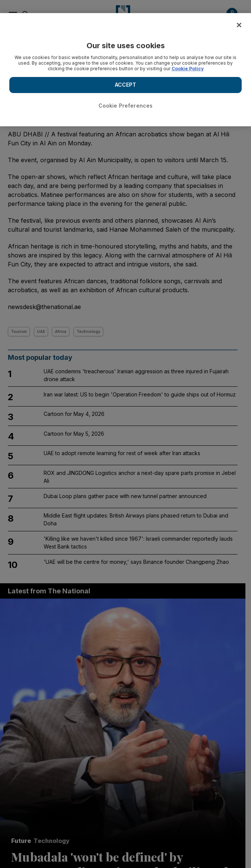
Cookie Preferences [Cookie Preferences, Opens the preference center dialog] (126, 106)
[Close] (239, 25)
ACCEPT (126, 85)
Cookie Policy (188, 69)
